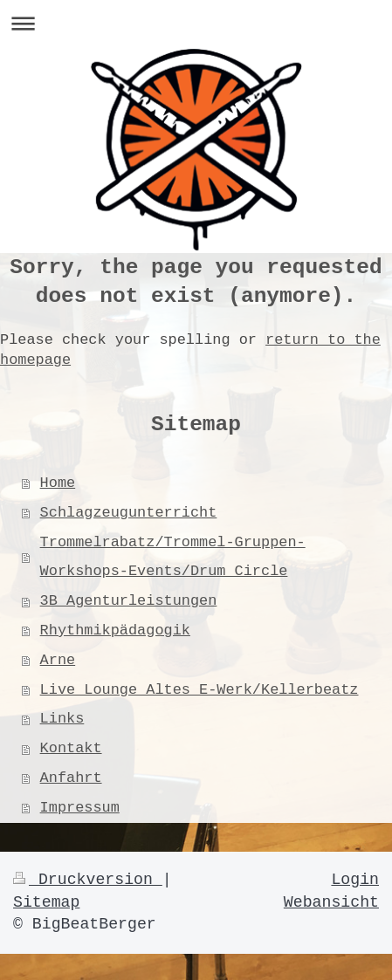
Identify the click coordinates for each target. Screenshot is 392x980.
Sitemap (46, 902)
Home (58, 483)
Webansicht (331, 902)
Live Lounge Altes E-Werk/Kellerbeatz (199, 690)
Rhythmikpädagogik (115, 630)
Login (355, 880)
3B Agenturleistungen (129, 601)
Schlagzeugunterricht (129, 513)
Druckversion (88, 880)
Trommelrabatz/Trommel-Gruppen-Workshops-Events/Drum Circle (173, 557)
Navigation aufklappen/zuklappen (196, 23)
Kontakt (71, 748)
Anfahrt (71, 778)
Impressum (80, 808)
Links (62, 719)
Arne (58, 660)
